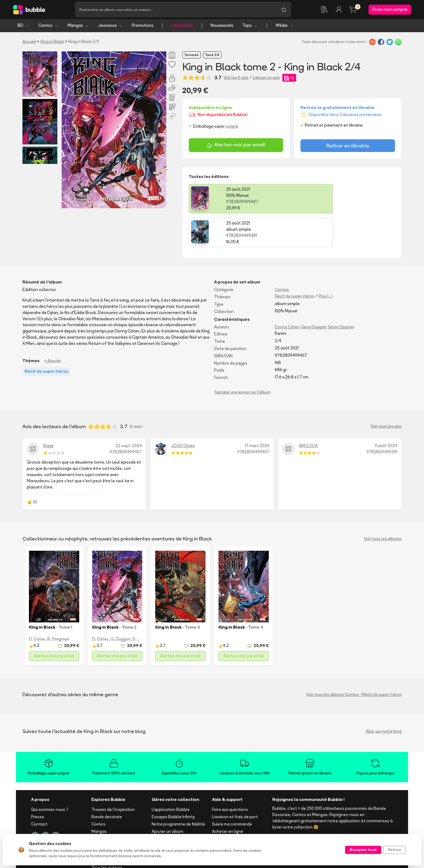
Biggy (48, 413)
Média (285, 26)
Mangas (78, 26)
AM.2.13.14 (308, 413)
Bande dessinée (107, 784)
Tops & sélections (108, 820)
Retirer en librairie (348, 147)
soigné (232, 127)
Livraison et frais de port (235, 784)
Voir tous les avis (386, 393)
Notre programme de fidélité (178, 791)
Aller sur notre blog (384, 698)
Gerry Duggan (314, 294)
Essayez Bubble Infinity (173, 784)
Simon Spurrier (341, 294)
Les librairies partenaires (175, 828)
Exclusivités (182, 26)
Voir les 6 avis (236, 79)
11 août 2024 (386, 413)
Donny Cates (287, 294)
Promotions (143, 26)
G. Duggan (121, 606)
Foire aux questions (230, 777)
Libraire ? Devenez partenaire (179, 821)
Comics (48, 26)
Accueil (29, 42)
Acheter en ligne (228, 798)
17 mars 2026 (257, 413)
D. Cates (37, 606)
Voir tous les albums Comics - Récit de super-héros (354, 661)
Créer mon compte (390, 10)
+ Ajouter (53, 328)
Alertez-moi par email (236, 146)
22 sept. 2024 (129, 413)
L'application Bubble (171, 777)
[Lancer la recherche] (284, 10)
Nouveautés (222, 26)
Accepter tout (363, 850)
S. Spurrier (142, 606)
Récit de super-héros (294, 263)
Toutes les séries (107, 827)
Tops (250, 26)
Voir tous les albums (383, 506)
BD (23, 26)
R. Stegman (58, 606)
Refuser (395, 850)
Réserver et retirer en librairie (239, 806)
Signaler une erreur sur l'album (242, 359)
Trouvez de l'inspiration (113, 777)
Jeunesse (110, 26)
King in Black (52, 42)
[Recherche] (176, 10)
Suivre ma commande (232, 791)
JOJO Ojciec (183, 413)
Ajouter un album (168, 798)
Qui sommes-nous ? (50, 777)
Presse (38, 784)
